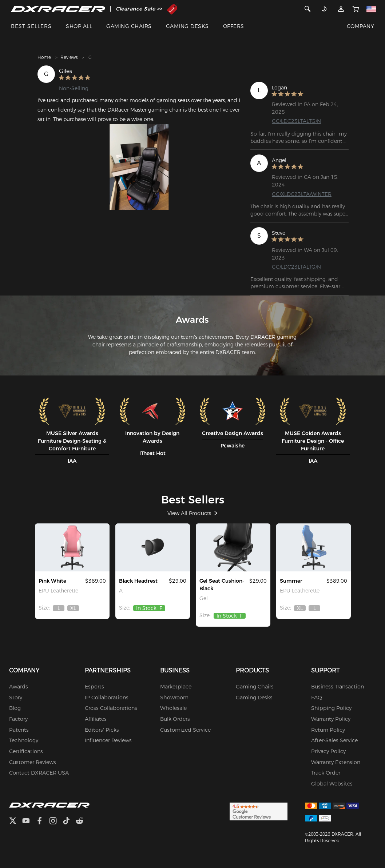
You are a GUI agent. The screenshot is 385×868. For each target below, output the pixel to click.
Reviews (69, 57)
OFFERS (234, 26)
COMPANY (360, 26)
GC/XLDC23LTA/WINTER (302, 194)
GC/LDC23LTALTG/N (296, 121)
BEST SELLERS (31, 26)
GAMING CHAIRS (129, 26)
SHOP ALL (79, 26)
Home (44, 57)
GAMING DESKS (187, 26)
